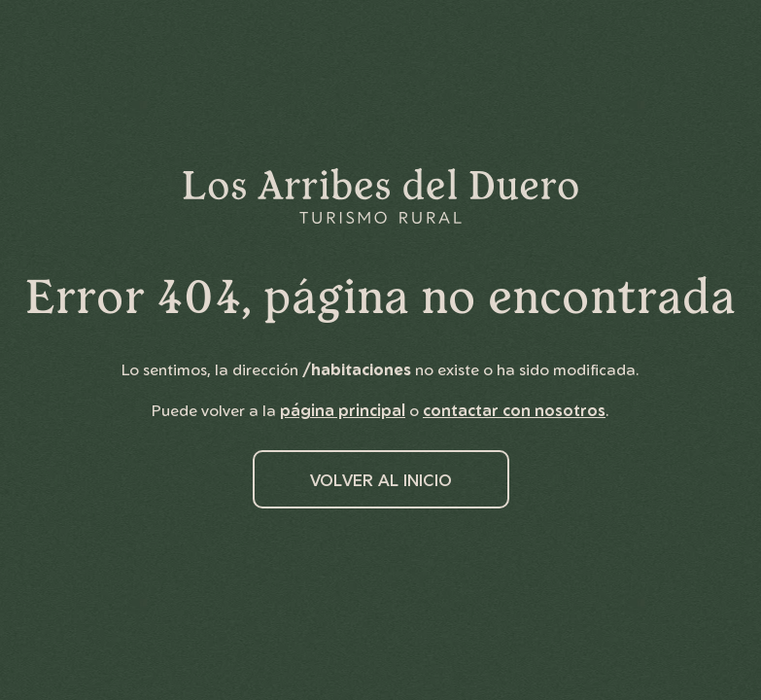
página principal (343, 410)
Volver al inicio (381, 480)
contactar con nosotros (514, 410)
